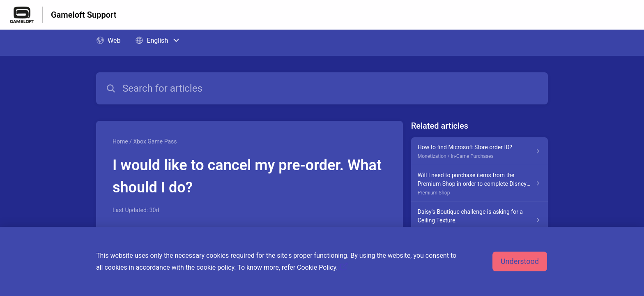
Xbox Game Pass (155, 141)
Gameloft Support (84, 15)
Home (120, 141)
